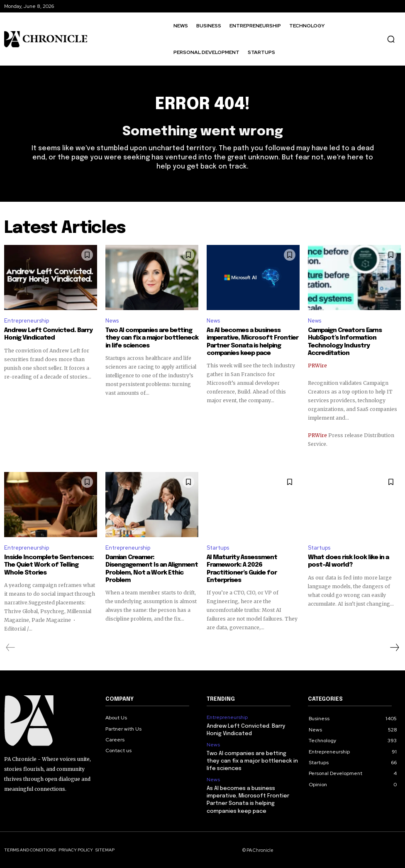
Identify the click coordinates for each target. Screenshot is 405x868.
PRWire (317, 366)
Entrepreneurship (27, 321)
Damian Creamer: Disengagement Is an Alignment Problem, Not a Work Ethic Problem (151, 569)
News (112, 321)
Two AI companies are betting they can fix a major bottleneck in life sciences (152, 338)
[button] (391, 39)
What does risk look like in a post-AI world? (348, 561)
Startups (218, 547)
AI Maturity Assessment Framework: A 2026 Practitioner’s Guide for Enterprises (242, 569)
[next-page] (394, 647)
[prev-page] (11, 647)
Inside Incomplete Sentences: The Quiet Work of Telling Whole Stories (49, 565)
